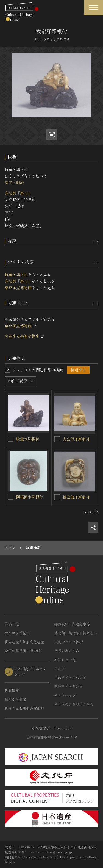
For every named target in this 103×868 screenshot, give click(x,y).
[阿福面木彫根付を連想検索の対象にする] (11, 497)
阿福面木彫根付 (30, 497)
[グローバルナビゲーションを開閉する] (93, 8)
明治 (20, 183)
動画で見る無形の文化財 (24, 708)
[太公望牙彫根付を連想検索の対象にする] (57, 439)
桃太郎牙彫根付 (76, 497)
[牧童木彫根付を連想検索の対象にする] (11, 439)
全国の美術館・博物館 (23, 651)
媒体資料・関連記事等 (72, 624)
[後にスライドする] (91, 512)
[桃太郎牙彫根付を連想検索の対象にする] (57, 497)
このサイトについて (70, 678)
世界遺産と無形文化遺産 (24, 642)
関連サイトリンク (69, 686)
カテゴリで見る (17, 633)
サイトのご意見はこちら (74, 704)
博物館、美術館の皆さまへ (76, 633)
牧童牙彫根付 (16, 274)
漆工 (9, 183)
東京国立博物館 (18, 288)
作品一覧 (12, 624)
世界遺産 (12, 691)
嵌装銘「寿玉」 (18, 193)
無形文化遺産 (15, 700)
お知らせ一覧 (65, 660)
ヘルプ (60, 669)
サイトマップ (65, 695)
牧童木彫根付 (28, 439)
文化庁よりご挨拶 (69, 642)
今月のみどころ (67, 651)
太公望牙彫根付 (76, 439)
